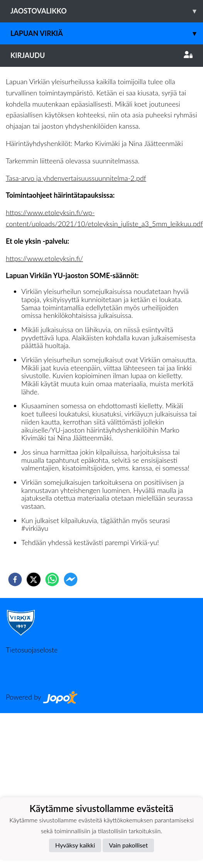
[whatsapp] (52, 579)
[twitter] (34, 579)
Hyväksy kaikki (75, 845)
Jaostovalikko (107, 11)
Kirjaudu (101, 55)
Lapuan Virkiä (107, 33)
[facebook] (15, 579)
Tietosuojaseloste (32, 650)
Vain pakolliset (128, 845)
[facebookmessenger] (71, 579)
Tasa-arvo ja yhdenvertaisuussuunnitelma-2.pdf (76, 178)
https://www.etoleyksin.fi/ (44, 258)
